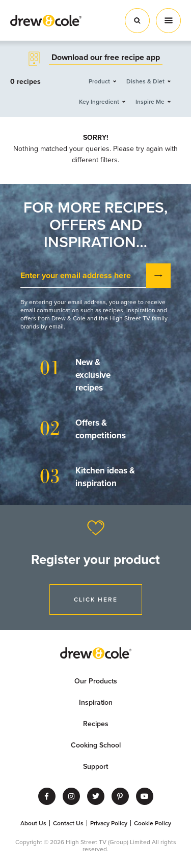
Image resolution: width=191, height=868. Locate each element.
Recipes (96, 724)
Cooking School (96, 745)
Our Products (96, 681)
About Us (33, 823)
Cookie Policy (153, 823)
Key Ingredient (99, 102)
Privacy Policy (109, 823)
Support (95, 767)
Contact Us (68, 823)
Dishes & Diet (145, 81)
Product (99, 81)
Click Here (96, 600)
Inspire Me (150, 102)
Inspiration (96, 702)
